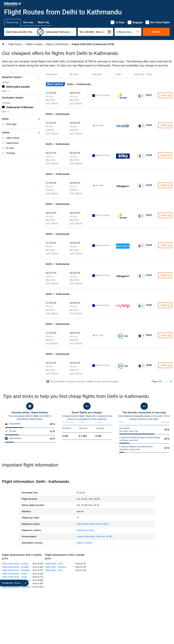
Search (156, 32)
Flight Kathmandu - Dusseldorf (17, 564)
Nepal (7, 103)
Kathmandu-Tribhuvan (20, 107)
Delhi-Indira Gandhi (18, 87)
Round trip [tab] (12, 22)
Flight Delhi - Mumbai (55, 567)
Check (165, 95)
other (6, 91)
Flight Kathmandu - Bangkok (16, 570)
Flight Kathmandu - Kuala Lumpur (17, 577)
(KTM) (94, 536)
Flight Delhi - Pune (54, 564)
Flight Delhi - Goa (54, 570)
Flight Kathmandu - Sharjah (15, 567)
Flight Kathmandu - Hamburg (16, 587)
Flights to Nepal (84, 543)
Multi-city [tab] (43, 22)
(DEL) (93, 524)
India (7, 83)
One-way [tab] (28, 22)
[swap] (40, 32)
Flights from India (85, 530)
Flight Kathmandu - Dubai (15, 574)
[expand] (3, 583)
